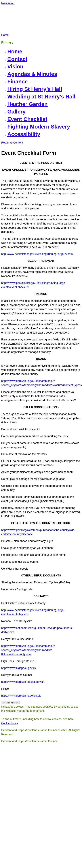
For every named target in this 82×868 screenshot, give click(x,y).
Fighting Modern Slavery (39, 127)
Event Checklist (27, 119)
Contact (17, 59)
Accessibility (24, 134)
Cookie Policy (10, 723)
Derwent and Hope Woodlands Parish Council (31, 19)
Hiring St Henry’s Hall (35, 89)
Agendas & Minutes (32, 74)
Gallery (16, 112)
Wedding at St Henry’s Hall (41, 97)
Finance (17, 82)
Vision (15, 66)
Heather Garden (28, 104)
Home (15, 51)
